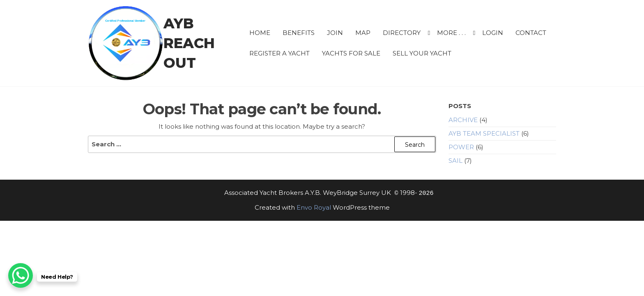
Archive (463, 120)
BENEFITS (299, 33)
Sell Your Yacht (422, 53)
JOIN (335, 33)
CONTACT (531, 33)
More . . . (451, 33)
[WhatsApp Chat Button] (21, 275)
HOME (260, 33)
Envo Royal (314, 207)
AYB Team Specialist (484, 133)
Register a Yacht (279, 53)
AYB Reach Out (189, 43)
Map (363, 33)
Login (493, 33)
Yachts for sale (351, 53)
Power (461, 147)
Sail (455, 161)
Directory (402, 33)
